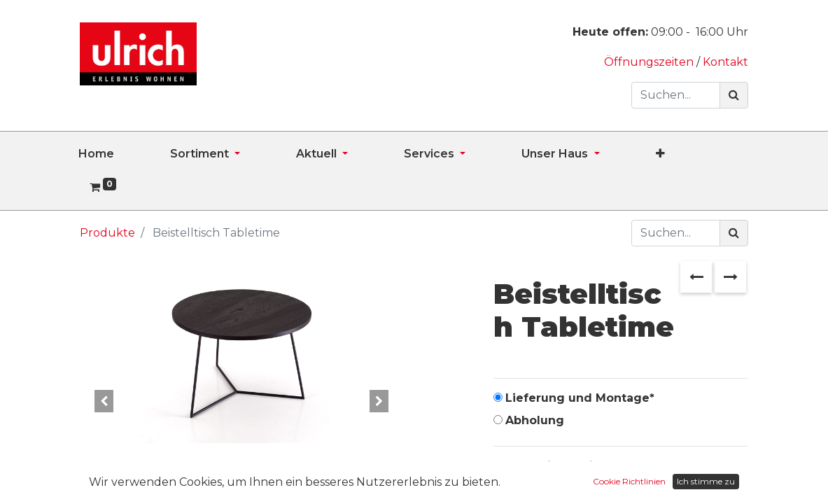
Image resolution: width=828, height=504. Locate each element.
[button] (688, 154)
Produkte (107, 233)
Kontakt (725, 62)
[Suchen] (734, 95)
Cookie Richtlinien (629, 481)
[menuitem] (124, 154)
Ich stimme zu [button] (706, 481)
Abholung (535, 420)
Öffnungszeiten (650, 62)
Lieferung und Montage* (580, 398)
